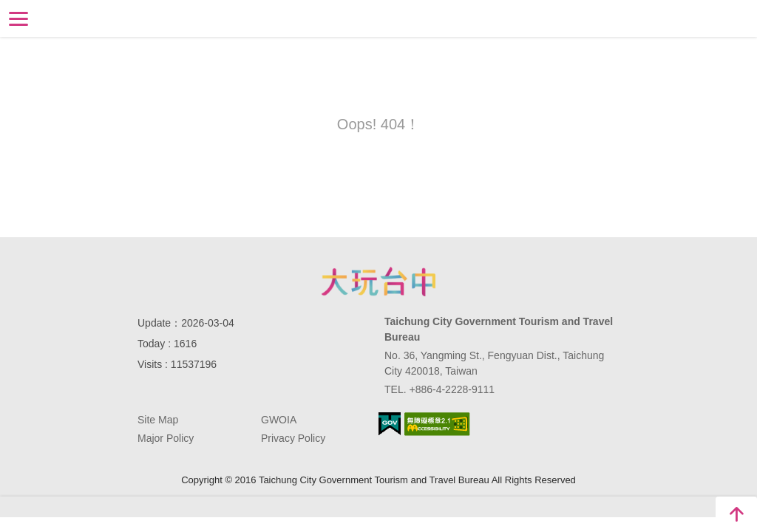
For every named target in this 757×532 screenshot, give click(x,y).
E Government (390, 424)
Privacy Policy (293, 438)
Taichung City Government (378, 282)
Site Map (158, 420)
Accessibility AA (437, 424)
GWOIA (279, 420)
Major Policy (166, 438)
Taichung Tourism (379, 17)
